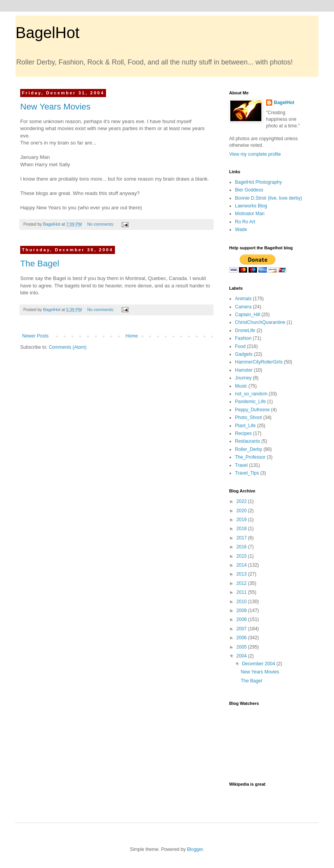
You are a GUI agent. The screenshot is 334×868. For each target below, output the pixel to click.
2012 (242, 583)
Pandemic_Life (250, 402)
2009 (242, 611)
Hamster (244, 370)
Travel (241, 465)
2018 (242, 529)
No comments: (101, 224)
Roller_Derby (249, 449)
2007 (242, 629)
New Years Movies (55, 107)
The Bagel (40, 264)
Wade (241, 230)
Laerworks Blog (251, 206)
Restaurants (248, 441)
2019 (242, 520)
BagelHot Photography (258, 182)
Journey (243, 378)
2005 (242, 647)
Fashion (243, 338)
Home (132, 336)
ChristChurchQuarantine (260, 322)
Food (240, 346)
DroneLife (245, 331)
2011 (242, 592)
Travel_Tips (247, 473)
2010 (242, 602)
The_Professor (250, 457)
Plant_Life (245, 426)
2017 (242, 538)
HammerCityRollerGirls (259, 362)
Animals (243, 299)
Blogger (195, 849)
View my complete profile (255, 154)
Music (241, 386)
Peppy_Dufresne (252, 410)
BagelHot (48, 33)
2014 (242, 565)
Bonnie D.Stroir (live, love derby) (269, 198)
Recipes (243, 433)
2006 (242, 638)
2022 (242, 501)
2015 (242, 556)
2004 (242, 656)
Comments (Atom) (67, 347)
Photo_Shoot (248, 417)
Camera (243, 307)
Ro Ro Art (245, 222)
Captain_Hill (248, 315)
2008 (242, 619)
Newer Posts (35, 336)
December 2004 (259, 664)
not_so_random (251, 394)
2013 (242, 574)
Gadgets (244, 354)
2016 (242, 547)
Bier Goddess (249, 190)
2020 (242, 511)
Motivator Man (250, 214)
